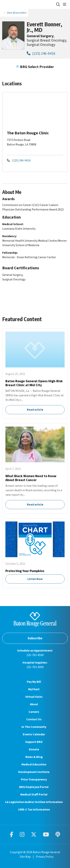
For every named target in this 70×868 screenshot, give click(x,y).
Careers (34, 712)
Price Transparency (34, 779)
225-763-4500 (35, 655)
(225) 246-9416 (41, 54)
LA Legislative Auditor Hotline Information (34, 802)
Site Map (25, 857)
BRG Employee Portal (34, 787)
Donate (34, 749)
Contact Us (34, 719)
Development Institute (34, 772)
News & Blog (34, 757)
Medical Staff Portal (34, 795)
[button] (65, 5)
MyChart (34, 689)
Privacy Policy (45, 857)
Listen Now (35, 553)
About (34, 704)
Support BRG (34, 742)
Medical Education (34, 764)
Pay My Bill (34, 682)
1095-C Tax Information (34, 810)
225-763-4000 (35, 667)
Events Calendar (34, 734)
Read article (35, 374)
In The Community (34, 727)
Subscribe (35, 638)
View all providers (17, 13)
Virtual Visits (34, 697)
